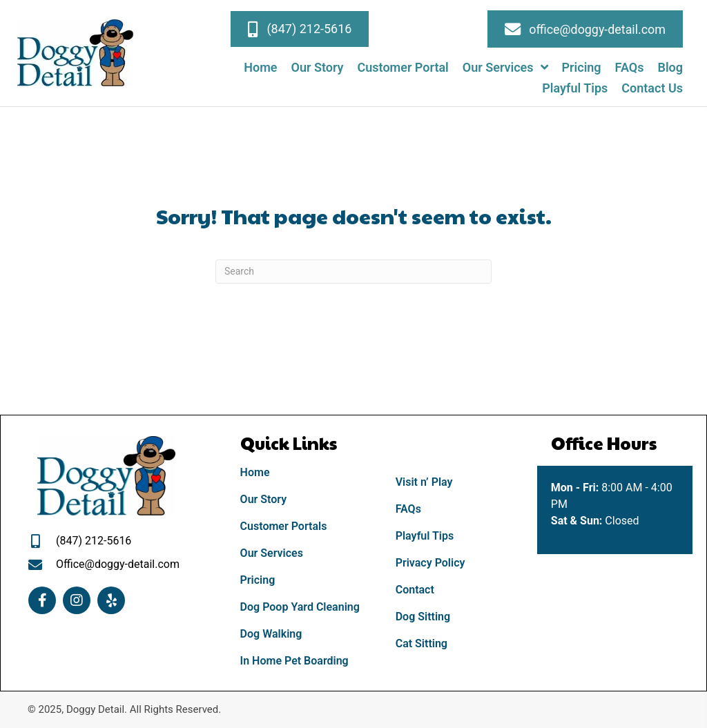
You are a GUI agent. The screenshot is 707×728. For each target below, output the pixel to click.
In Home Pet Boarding (294, 661)
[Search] (353, 272)
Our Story (264, 499)
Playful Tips (425, 536)
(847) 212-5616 (94, 541)
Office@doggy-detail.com (118, 564)
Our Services (272, 553)
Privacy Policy (430, 563)
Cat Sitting (422, 643)
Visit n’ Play (424, 482)
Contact (415, 590)
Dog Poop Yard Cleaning (300, 607)
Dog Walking (271, 634)
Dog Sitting (423, 617)
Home (255, 472)
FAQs (408, 509)
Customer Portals (284, 526)
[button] (300, 29)
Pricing (258, 580)
